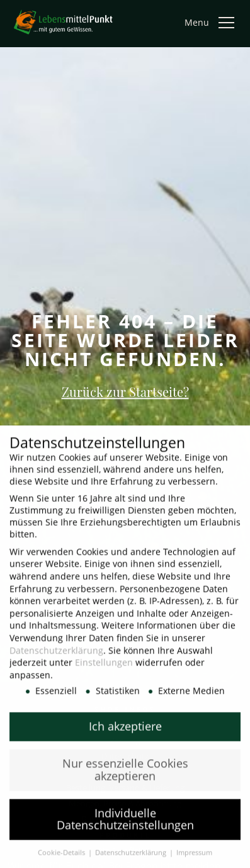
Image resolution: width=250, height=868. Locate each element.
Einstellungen (104, 670)
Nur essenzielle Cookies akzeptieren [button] (125, 777)
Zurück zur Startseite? (125, 392)
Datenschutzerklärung (56, 657)
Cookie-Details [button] (62, 860)
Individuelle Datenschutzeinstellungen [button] (125, 826)
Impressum (194, 860)
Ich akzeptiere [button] (125, 733)
